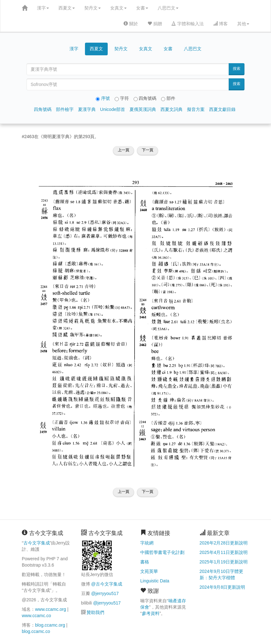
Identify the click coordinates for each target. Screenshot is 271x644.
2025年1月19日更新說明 (224, 562)
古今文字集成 (37, 543)
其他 (243, 24)
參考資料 (151, 613)
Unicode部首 (113, 109)
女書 (142, 8)
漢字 (43, 8)
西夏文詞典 (172, 109)
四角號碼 (43, 109)
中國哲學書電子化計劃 (162, 552)
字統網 (147, 543)
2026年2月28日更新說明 (224, 543)
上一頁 (123, 150)
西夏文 (67, 8)
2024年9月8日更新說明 (223, 587)
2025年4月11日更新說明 (224, 552)
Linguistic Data (155, 581)
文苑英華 (149, 571)
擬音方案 (196, 109)
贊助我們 (95, 612)
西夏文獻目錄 (222, 109)
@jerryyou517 (105, 593)
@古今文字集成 (106, 584)
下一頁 (148, 150)
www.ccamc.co (36, 616)
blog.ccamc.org (50, 625)
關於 (131, 24)
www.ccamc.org (51, 609)
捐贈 (155, 24)
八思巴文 (168, 8)
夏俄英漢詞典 (143, 109)
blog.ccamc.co (36, 631)
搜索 (237, 69)
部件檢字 (65, 109)
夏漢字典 (87, 109)
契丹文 (93, 8)
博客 (220, 24)
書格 (145, 562)
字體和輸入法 (188, 24)
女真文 (118, 8)
